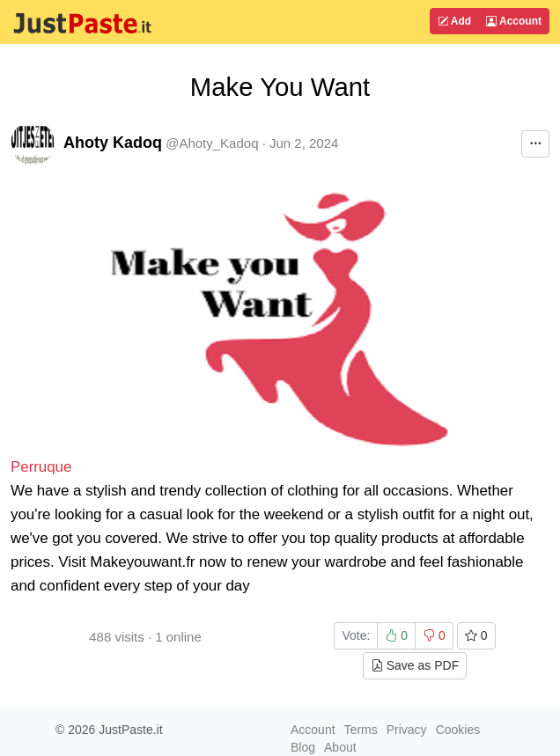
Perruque (41, 467)
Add (454, 21)
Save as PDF (415, 665)
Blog (303, 747)
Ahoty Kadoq (113, 143)
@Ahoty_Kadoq (212, 143)
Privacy (407, 730)
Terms (361, 730)
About (340, 747)
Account (514, 21)
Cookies (458, 730)
